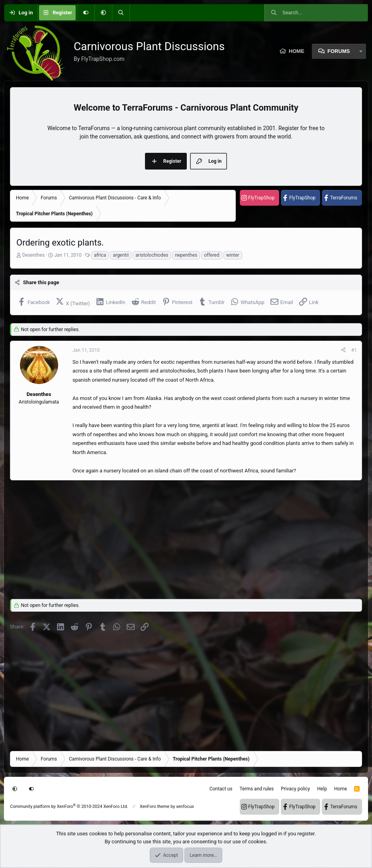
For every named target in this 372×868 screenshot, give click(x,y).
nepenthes (186, 255)
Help (322, 789)
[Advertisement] (186, 537)
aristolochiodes (152, 255)
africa (100, 255)
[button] (103, 13)
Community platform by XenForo (69, 807)
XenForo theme (155, 807)
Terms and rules (256, 789)
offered (212, 255)
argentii (121, 255)
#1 (354, 350)
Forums (339, 51)
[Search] (121, 13)
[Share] (343, 350)
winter (233, 255)
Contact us (221, 789)
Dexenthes (33, 255)
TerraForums (344, 198)
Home (297, 51)
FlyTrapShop (261, 198)
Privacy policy (295, 789)
